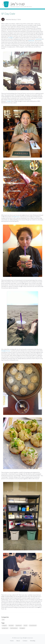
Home (12, 641)
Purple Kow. (16, 217)
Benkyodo (31, 41)
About (18, 641)
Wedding (33, 641)
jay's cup (18, 4)
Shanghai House (6, 351)
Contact (25, 641)
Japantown (39, 39)
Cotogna (10, 37)
